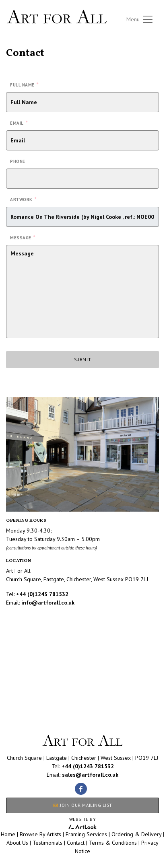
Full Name (24, 84)
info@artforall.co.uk (48, 603)
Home (8, 834)
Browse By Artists (40, 834)
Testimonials (47, 843)
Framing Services (86, 834)
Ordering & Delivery (136, 834)
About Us (17, 843)
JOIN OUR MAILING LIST (82, 805)
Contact (76, 843)
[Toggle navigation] (140, 19)
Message (23, 237)
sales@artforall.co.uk (90, 775)
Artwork (23, 199)
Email (19, 123)
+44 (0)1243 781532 (42, 594)
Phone (18, 161)
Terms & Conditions (113, 843)
